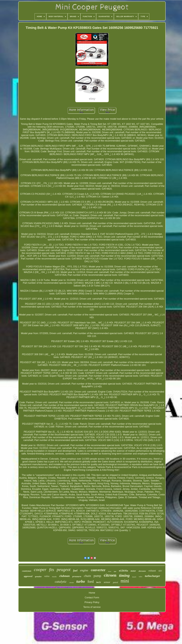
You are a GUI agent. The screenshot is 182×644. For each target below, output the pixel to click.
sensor (107, 582)
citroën (72, 583)
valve (140, 577)
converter (98, 570)
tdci (160, 571)
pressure (77, 577)
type (115, 571)
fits (52, 570)
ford (91, 581)
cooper (40, 570)
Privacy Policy (92, 602)
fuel (75, 571)
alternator (142, 571)
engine (84, 570)
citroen (110, 575)
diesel (110, 571)
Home (92, 593)
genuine (38, 576)
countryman (27, 571)
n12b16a (123, 571)
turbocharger (152, 576)
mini (125, 581)
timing (124, 575)
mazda (54, 577)
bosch (134, 577)
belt (99, 583)
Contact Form (92, 598)
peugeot (64, 570)
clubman (64, 576)
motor (133, 571)
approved (28, 576)
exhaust (152, 571)
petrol (115, 582)
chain (87, 576)
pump (97, 576)
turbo (81, 581)
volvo (47, 576)
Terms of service (92, 607)
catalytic (61, 582)
